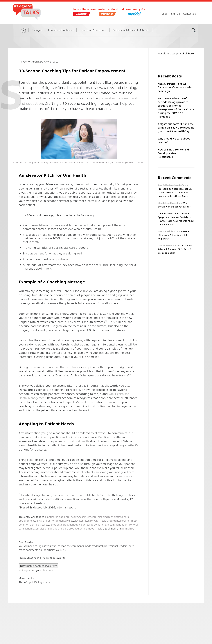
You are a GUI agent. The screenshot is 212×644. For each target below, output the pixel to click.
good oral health (78, 441)
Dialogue (37, 30)
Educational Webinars (61, 30)
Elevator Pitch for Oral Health (91, 521)
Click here (47, 570)
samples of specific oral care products (57, 528)
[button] (79, 139)
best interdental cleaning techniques (100, 517)
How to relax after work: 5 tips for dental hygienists (174, 235)
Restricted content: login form (39, 566)
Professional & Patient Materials (131, 30)
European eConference (93, 30)
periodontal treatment (62, 524)
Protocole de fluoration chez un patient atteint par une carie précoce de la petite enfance (175, 192)
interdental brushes (119, 521)
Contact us (190, 14)
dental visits (66, 521)
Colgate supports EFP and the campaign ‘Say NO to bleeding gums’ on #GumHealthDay (176, 127)
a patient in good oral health (62, 517)
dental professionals (47, 521)
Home (24, 33)
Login (165, 14)
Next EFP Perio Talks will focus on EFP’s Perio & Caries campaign (175, 87)
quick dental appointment (91, 524)
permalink (127, 528)
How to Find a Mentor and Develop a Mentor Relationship (173, 153)
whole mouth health (92, 528)
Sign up (176, 14)
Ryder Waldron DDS (32, 62)
